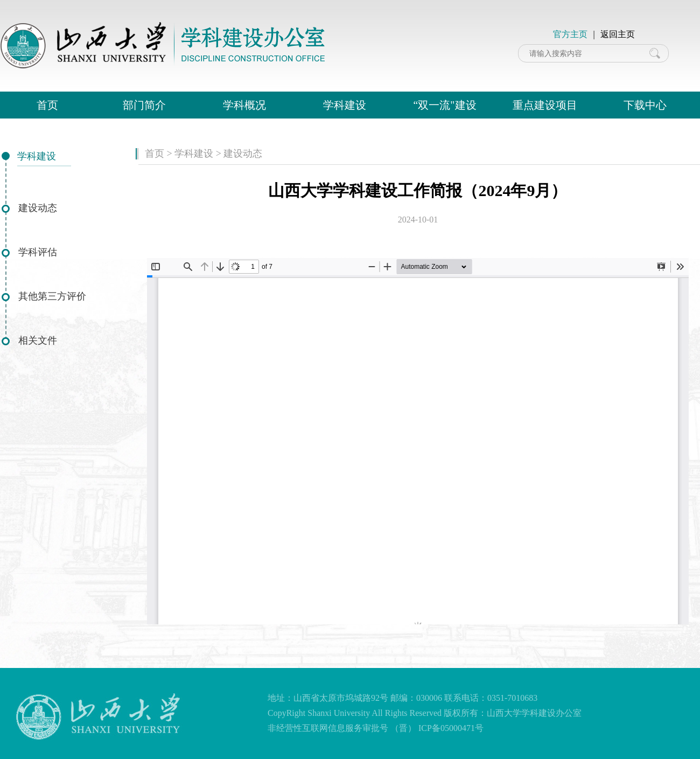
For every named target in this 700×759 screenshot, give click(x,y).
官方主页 (570, 34)
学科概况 (244, 105)
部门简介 (144, 105)
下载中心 (645, 105)
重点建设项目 (545, 105)
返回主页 (618, 34)
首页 (47, 105)
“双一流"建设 (444, 105)
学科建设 (345, 105)
